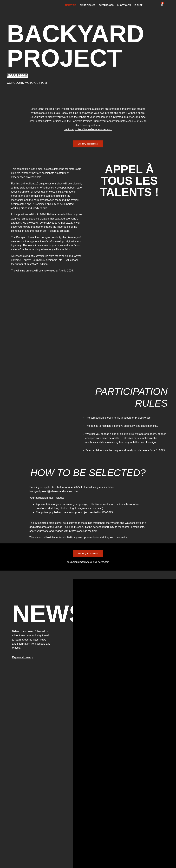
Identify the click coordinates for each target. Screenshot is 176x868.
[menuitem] (156, 5)
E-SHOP (139, 5)
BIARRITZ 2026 (87, 5)
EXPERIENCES (106, 5)
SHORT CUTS (124, 5)
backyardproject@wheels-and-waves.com (53, 492)
